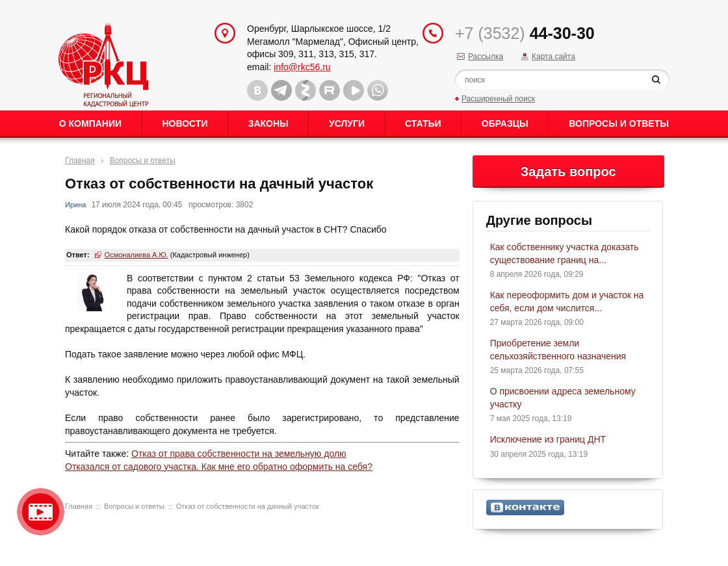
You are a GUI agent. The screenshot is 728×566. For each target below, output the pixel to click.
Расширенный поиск (498, 99)
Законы (268, 123)
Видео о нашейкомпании (41, 512)
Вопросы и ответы (619, 123)
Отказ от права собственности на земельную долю (239, 454)
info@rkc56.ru (302, 67)
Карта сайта (553, 57)
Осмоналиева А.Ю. (136, 255)
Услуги (347, 123)
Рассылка (486, 57)
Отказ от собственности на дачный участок (248, 506)
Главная (80, 161)
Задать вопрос (568, 172)
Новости (185, 123)
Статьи (423, 123)
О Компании (90, 123)
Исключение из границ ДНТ (548, 439)
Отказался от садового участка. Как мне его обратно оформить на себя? (219, 467)
